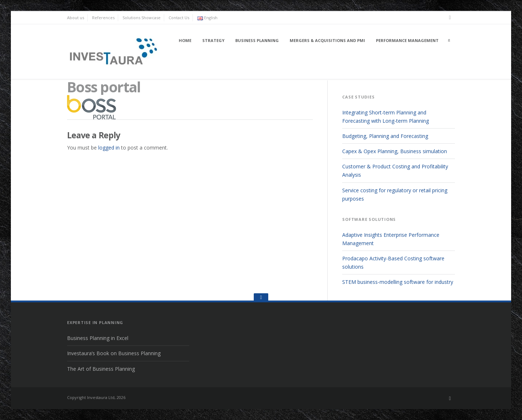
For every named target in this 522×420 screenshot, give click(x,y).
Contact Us (179, 18)
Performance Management (407, 40)
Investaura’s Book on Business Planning (114, 353)
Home (185, 40)
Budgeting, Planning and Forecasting (385, 136)
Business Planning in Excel (98, 338)
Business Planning (257, 40)
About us (76, 18)
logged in (109, 148)
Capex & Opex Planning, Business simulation (395, 151)
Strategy (213, 40)
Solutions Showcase (142, 18)
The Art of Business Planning (101, 369)
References (103, 18)
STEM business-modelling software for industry (398, 282)
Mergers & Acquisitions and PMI (327, 40)
